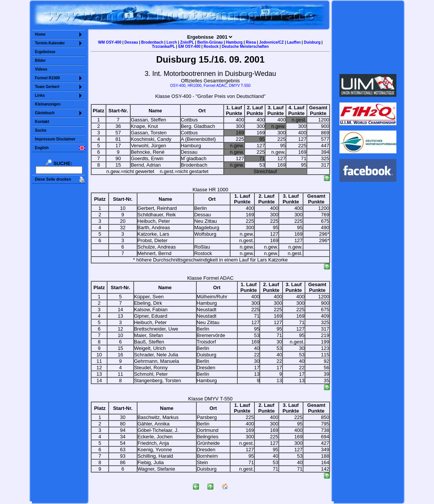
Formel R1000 (47, 78)
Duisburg (312, 42)
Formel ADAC (215, 86)
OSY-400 (178, 86)
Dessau (131, 42)
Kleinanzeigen (48, 104)
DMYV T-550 (240, 86)
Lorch (172, 42)
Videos (41, 69)
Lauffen (294, 42)
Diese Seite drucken (53, 179)
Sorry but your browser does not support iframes (368, 37)
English (42, 148)
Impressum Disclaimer (55, 139)
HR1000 (195, 86)
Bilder (40, 61)
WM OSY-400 (110, 42)
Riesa (251, 42)
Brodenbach (152, 42)
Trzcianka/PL (163, 46)
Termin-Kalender (50, 43)
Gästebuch (45, 113)
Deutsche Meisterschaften (245, 46)
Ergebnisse (45, 52)
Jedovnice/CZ (271, 42)
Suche (41, 130)
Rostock (211, 46)
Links (40, 95)
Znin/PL (187, 42)
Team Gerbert (47, 87)
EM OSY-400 (189, 46)
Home (40, 34)
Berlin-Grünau (210, 42)
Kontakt (42, 122)
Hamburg (234, 42)
